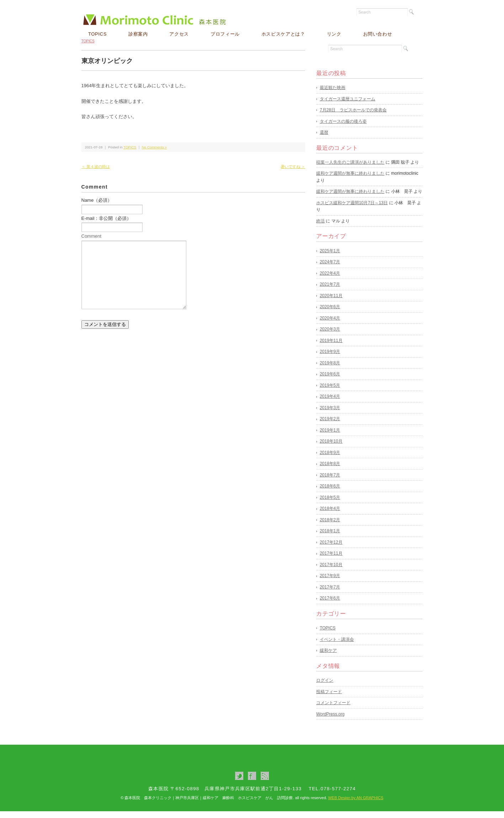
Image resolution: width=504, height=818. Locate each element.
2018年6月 (330, 493)
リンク (334, 34)
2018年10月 (331, 448)
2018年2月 (330, 527)
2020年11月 (331, 302)
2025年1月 (330, 258)
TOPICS (97, 34)
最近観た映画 (333, 95)
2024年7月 (330, 269)
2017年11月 (331, 560)
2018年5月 (330, 504)
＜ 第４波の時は (96, 174)
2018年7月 (330, 482)
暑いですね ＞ (293, 174)
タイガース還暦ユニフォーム (348, 106)
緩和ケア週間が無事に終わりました (350, 180)
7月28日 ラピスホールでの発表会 (353, 117)
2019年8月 (330, 370)
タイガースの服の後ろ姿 (343, 128)
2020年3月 (330, 336)
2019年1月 (330, 437)
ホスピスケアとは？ (283, 34)
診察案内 (138, 34)
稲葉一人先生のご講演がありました (350, 169)
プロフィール (225, 34)
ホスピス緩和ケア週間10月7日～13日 (352, 210)
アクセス (179, 34)
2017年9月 (330, 583)
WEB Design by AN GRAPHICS (356, 805)
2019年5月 (330, 392)
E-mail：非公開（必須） (107, 225)
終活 (320, 228)
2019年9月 (330, 359)
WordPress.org (330, 721)
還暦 (324, 139)
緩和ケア (328, 658)
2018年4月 (330, 516)
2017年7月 (330, 594)
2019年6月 (330, 381)
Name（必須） (97, 207)
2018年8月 (330, 471)
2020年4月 (330, 325)
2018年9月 (330, 459)
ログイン (325, 687)
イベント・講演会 (337, 646)
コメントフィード (333, 710)
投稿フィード (329, 698)
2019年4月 (330, 403)
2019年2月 (330, 426)
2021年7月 (330, 291)
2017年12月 (331, 549)
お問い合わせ (378, 34)
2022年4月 (330, 280)
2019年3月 (330, 415)
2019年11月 (331, 347)
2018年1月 (330, 538)
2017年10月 (331, 571)
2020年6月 (330, 314)
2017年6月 (330, 605)
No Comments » (154, 154)
